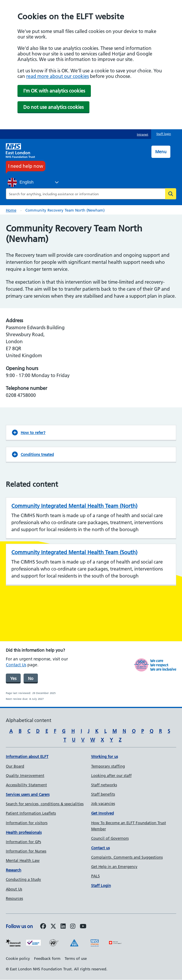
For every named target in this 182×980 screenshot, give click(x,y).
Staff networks (104, 785)
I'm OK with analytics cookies (54, 91)
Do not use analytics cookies (53, 107)
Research (14, 870)
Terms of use (76, 958)
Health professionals (24, 832)
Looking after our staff (111, 775)
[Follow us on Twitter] (53, 927)
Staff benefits (103, 794)
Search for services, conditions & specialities (45, 804)
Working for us (105, 756)
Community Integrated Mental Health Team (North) (74, 506)
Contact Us (16, 665)
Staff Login (101, 885)
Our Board (15, 766)
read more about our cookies (58, 76)
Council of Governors (110, 838)
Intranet (143, 134)
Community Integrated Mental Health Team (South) (74, 552)
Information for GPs (23, 842)
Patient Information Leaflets (31, 813)
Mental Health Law (23, 860)
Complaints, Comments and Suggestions (127, 857)
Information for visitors (27, 823)
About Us (14, 889)
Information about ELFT (27, 756)
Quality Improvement (25, 775)
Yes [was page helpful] (13, 679)
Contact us (100, 848)
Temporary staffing (108, 766)
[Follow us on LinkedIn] (63, 927)
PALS (96, 876)
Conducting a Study (23, 879)
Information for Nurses (26, 851)
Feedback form (47, 958)
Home (11, 210)
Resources (14, 898)
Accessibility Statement (26, 785)
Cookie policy (18, 958)
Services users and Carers (28, 794)
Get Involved (103, 813)
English (21, 182)
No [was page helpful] (31, 679)
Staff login (164, 134)
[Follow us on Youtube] (83, 927)
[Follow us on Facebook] (43, 927)
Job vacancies (103, 803)
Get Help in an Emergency (114, 866)
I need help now (26, 166)
